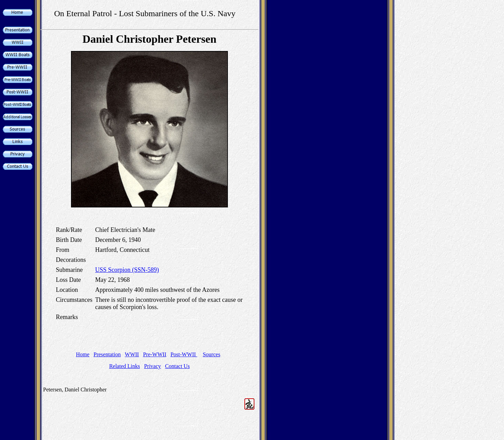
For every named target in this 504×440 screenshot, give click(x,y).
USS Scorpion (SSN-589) (127, 270)
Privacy (153, 366)
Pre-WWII (155, 354)
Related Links (125, 366)
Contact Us (178, 366)
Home (83, 354)
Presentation (107, 354)
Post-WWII (184, 354)
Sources (211, 354)
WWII (132, 354)
